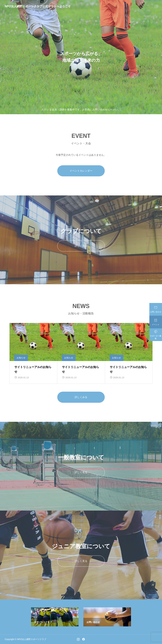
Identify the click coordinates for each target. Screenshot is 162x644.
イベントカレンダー (81, 171)
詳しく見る (81, 246)
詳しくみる (81, 397)
